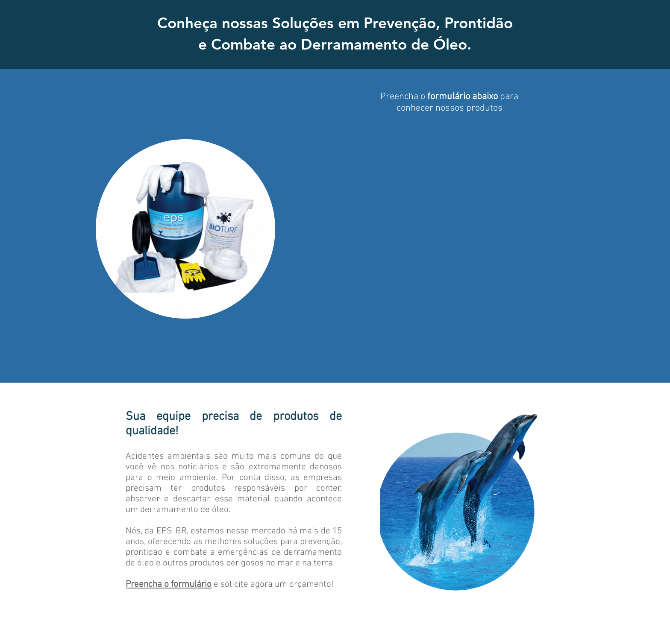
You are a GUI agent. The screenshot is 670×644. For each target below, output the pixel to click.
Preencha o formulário (169, 584)
